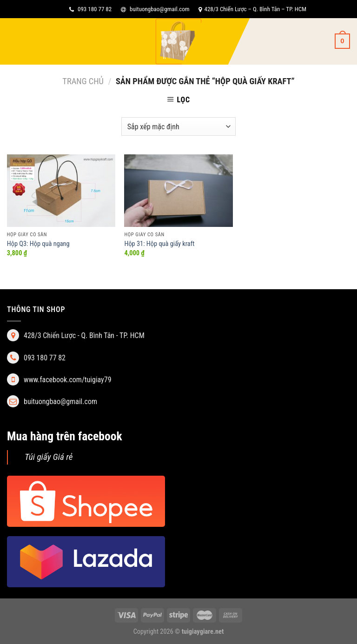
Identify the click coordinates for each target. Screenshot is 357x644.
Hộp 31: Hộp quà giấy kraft (159, 244)
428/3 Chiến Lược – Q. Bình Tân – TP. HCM (252, 9)
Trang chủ (83, 81)
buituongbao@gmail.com (155, 9)
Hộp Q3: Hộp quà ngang (38, 244)
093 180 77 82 (90, 9)
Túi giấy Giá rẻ (49, 457)
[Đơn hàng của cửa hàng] (178, 126)
